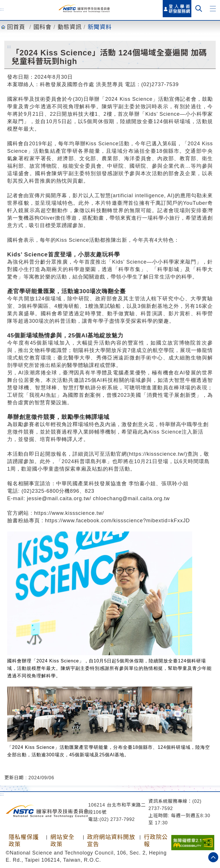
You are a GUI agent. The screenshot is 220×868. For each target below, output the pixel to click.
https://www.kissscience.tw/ (69, 513)
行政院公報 (156, 841)
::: (2, 9)
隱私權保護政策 (24, 841)
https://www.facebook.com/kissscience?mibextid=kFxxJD (117, 521)
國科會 (43, 27)
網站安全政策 (62, 841)
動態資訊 (70, 27)
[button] (213, 9)
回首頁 (16, 27)
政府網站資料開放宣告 (111, 841)
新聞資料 (100, 27)
